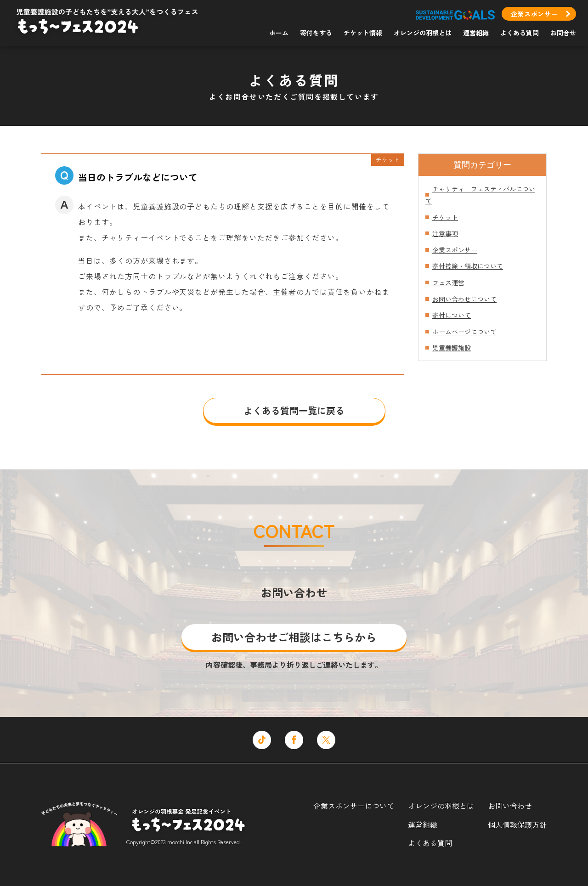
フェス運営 (448, 282)
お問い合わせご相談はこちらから (294, 637)
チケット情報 (363, 33)
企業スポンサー (534, 14)
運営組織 (476, 33)
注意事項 (445, 233)
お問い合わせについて (464, 299)
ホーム (279, 33)
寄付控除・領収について (468, 266)
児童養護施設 (452, 348)
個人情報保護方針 (517, 824)
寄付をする (316, 33)
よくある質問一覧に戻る (294, 410)
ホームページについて (464, 332)
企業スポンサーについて (354, 806)
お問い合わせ (510, 806)
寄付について (452, 315)
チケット (445, 217)
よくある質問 (520, 33)
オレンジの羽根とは (423, 33)
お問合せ (563, 33)
